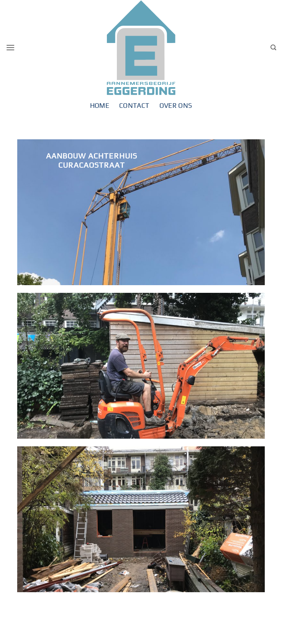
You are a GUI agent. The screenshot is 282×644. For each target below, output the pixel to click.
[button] (10, 47)
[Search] (273, 48)
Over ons (176, 106)
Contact (134, 106)
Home (100, 106)
